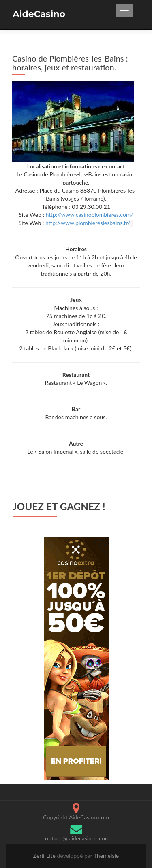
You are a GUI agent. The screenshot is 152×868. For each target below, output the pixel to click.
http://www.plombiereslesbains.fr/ (88, 223)
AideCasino (39, 14)
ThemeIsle (106, 856)
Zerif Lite (45, 856)
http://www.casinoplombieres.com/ (90, 215)
